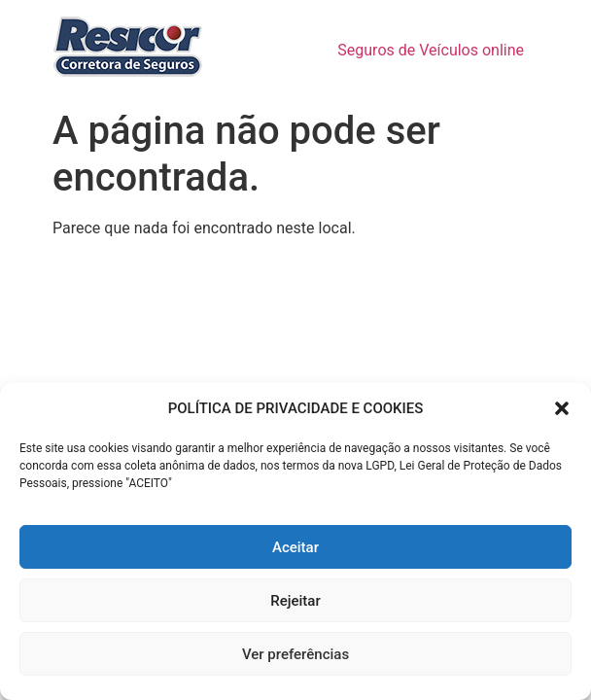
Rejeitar (295, 601)
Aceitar (295, 547)
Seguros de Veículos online (431, 50)
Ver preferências (295, 654)
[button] (562, 408)
